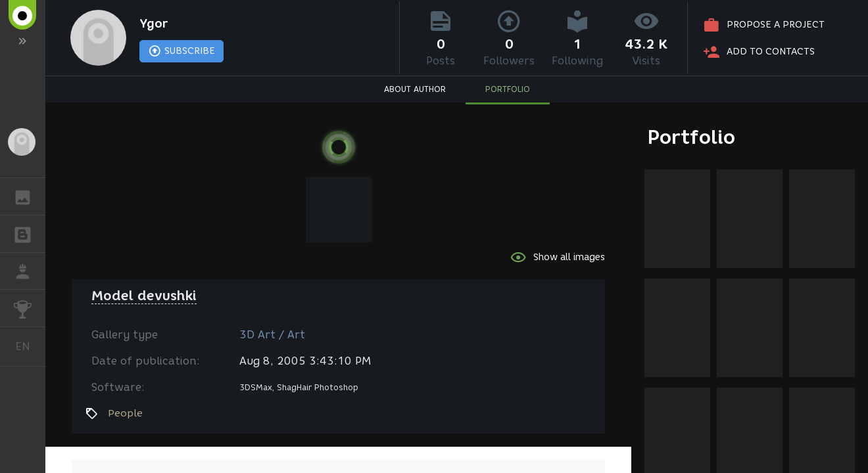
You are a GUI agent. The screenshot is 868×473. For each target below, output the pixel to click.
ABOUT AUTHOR (415, 89)
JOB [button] (29, 271)
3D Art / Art (272, 335)
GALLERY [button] (29, 196)
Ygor (154, 24)
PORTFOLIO (508, 89)
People (125, 413)
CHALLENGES (29, 307)
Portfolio (691, 137)
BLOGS (29, 233)
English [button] (28, 347)
